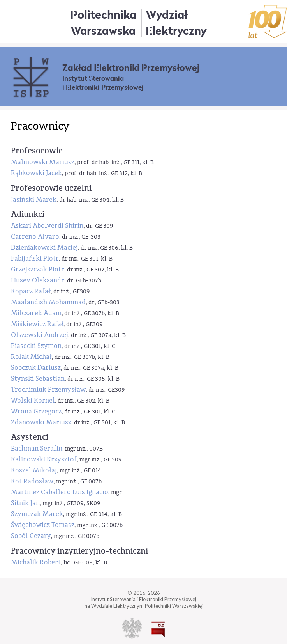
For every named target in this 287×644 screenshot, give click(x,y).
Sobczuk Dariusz (36, 368)
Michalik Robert (36, 562)
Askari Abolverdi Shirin (47, 226)
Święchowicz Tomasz (43, 525)
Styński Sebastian (38, 379)
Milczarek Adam (36, 313)
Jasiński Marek (34, 200)
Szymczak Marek (37, 514)
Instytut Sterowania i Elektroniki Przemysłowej (103, 83)
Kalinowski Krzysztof (44, 459)
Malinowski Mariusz (43, 162)
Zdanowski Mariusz (41, 422)
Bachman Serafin (37, 448)
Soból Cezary (31, 536)
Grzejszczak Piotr (38, 269)
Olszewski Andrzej (40, 335)
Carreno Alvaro (35, 237)
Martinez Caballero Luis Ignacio (60, 492)
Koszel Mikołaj (34, 470)
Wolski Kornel (33, 400)
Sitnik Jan (25, 503)
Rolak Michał (31, 357)
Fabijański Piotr (35, 258)
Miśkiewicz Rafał (37, 324)
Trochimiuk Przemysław (48, 389)
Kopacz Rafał (31, 291)
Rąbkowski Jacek (36, 173)
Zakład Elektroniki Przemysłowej (131, 68)
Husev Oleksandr (38, 280)
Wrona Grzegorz (36, 411)
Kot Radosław (32, 481)
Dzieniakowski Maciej (44, 247)
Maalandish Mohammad (48, 302)
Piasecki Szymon (36, 346)
